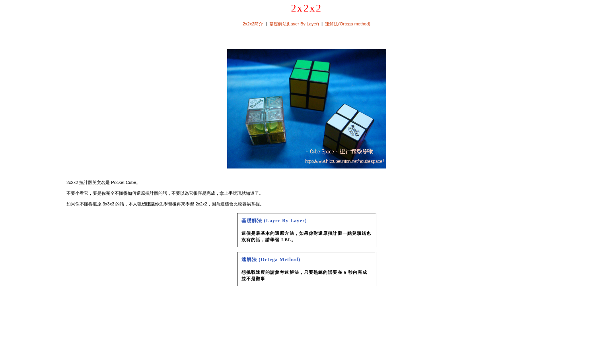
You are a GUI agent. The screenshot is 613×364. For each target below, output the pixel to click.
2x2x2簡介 (253, 24)
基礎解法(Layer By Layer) (294, 24)
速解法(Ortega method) (348, 24)
